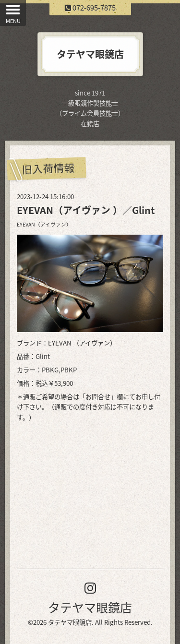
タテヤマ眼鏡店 (90, 607)
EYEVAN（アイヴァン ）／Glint (86, 210)
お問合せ (98, 397)
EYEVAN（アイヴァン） (44, 224)
